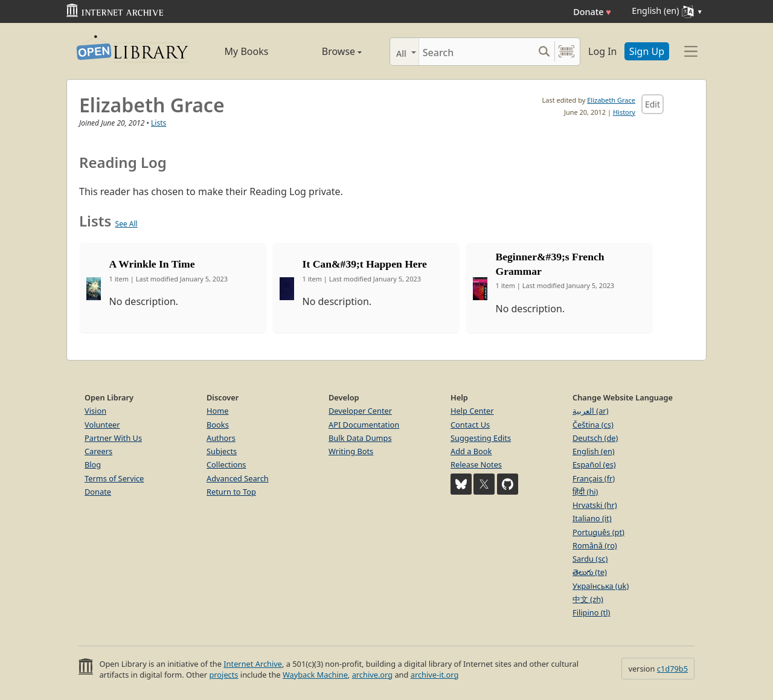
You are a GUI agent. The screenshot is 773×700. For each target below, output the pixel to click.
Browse (328, 51)
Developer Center (360, 411)
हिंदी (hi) (585, 492)
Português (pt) (598, 532)
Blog (93, 464)
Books (218, 425)
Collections (226, 464)
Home (217, 411)
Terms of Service (114, 478)
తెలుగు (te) (590, 572)
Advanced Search (238, 478)
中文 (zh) (588, 599)
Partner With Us (113, 438)
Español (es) (594, 464)
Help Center (472, 411)
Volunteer (102, 425)
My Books (247, 51)
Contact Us (470, 425)
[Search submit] (544, 52)
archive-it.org (435, 675)
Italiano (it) (592, 518)
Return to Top (231, 492)
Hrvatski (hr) (595, 505)
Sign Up (647, 51)
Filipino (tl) (591, 612)
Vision (95, 411)
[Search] (476, 52)
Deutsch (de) (595, 438)
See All (127, 224)
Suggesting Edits (481, 438)
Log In (602, 51)
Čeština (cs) (593, 425)
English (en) (594, 451)
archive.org (372, 675)
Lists (159, 123)
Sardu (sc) (590, 559)
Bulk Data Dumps (360, 438)
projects (223, 675)
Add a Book (471, 451)
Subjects (222, 451)
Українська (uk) (601, 586)
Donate (592, 12)
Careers (98, 451)
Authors (221, 438)
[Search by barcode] (566, 52)
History (624, 112)
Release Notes (476, 464)
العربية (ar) (590, 411)
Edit (653, 104)
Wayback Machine (315, 675)
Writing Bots (351, 451)
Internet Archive (253, 664)
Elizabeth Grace (611, 100)
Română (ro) (595, 545)
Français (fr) (594, 478)
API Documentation (364, 425)
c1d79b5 (672, 669)
